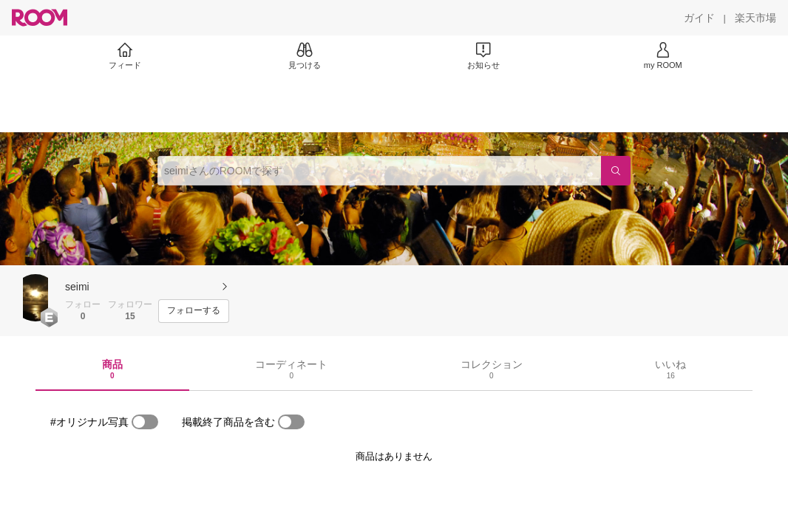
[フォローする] (194, 311)
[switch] (145, 422)
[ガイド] (699, 18)
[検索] (616, 171)
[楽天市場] (755, 18)
